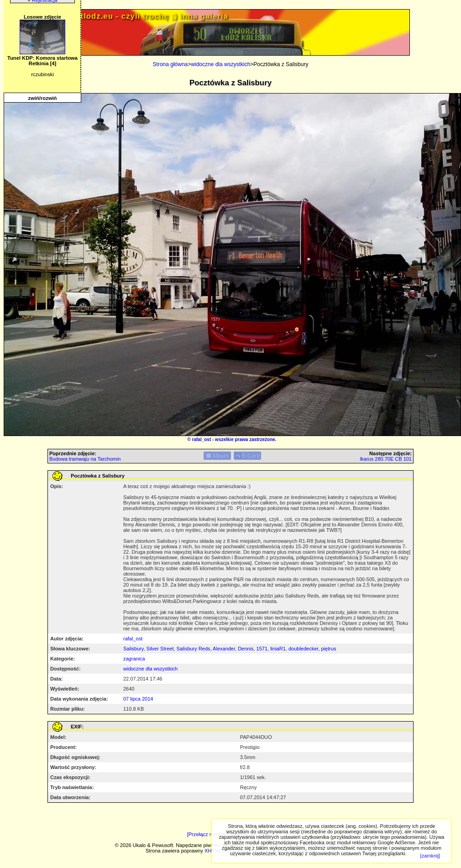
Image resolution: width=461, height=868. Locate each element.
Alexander (224, 649)
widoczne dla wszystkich (220, 64)
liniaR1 (278, 649)
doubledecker (303, 649)
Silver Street (160, 649)
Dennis (246, 649)
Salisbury (133, 649)
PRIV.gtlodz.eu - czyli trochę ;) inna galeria (141, 16)
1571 (262, 649)
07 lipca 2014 (138, 699)
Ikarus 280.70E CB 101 (386, 459)
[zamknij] (430, 856)
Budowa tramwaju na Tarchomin (85, 459)
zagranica (134, 659)
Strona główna (170, 64)
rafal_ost (202, 439)
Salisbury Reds (194, 649)
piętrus (329, 649)
